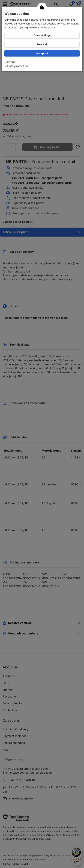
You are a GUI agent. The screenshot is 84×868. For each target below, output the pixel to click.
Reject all (42, 44)
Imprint (12, 62)
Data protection (18, 66)
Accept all (42, 53)
